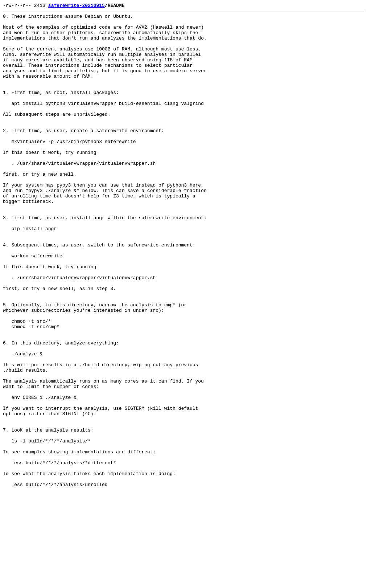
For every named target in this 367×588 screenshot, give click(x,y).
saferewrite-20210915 (77, 6)
